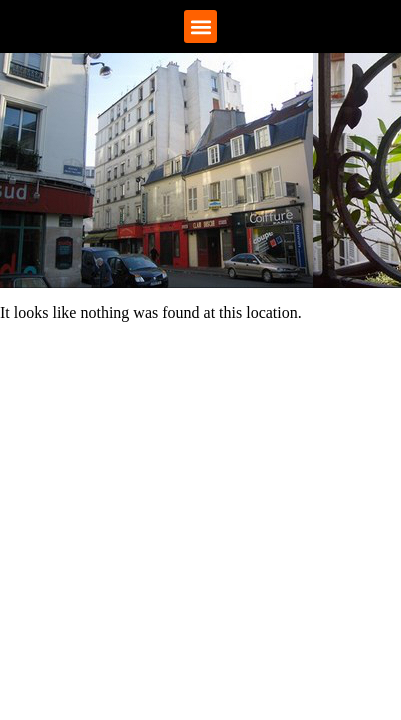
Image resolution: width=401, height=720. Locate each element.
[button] (200, 26)
